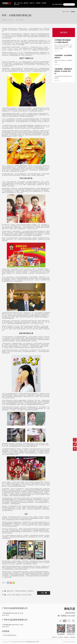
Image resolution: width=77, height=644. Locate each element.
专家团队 (44, 3)
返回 (44, 593)
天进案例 (38, 3)
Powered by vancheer (69, 642)
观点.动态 (17, 4)
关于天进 (20, 3)
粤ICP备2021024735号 (33, 642)
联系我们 (67, 637)
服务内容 (26, 3)
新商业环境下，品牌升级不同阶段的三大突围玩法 (18, 591)
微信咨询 (75, 440)
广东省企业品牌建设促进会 (9, 635)
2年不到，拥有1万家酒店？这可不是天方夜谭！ (17, 595)
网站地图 (73, 637)
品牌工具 (32, 3)
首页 (15, 3)
